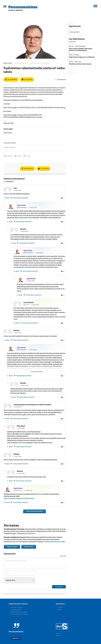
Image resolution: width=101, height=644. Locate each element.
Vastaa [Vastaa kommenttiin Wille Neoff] (10, 447)
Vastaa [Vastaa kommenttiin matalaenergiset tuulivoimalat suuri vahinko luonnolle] (7, 419)
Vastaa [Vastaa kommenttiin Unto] (7, 198)
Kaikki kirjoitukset (10, 147)
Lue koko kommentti (37, 372)
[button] (96, 6)
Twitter (58, 635)
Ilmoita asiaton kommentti (20, 198)
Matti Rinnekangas (80, 46)
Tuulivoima (8, 133)
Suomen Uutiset (16, 610)
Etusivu (60, 607)
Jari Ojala (77, 55)
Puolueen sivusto (17, 607)
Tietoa (60, 610)
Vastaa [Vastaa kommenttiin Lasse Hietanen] (16, 323)
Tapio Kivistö (8, 63)
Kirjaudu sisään (12, 547)
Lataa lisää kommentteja (35, 511)
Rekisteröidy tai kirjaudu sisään (55, 542)
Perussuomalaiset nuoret (19, 614)
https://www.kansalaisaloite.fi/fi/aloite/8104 (19, 498)
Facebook (59, 634)
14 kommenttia (60, 80)
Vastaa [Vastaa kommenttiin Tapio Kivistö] (10, 222)
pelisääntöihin (30, 533)
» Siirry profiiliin (74, 32)
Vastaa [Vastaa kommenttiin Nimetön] (13, 243)
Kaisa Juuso (78, 62)
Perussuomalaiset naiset (19, 612)
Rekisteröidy (29, 547)
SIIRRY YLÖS (15, 638)
